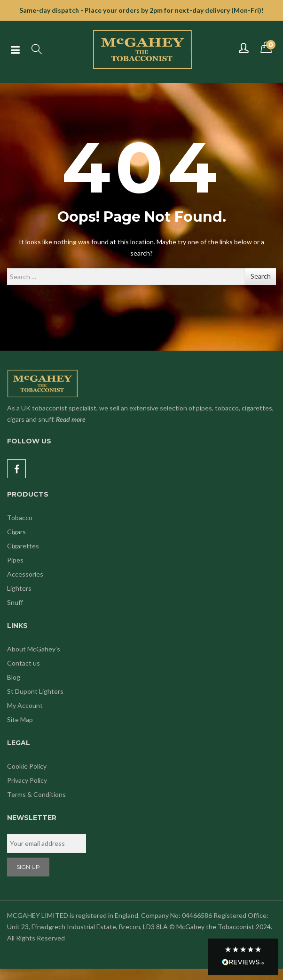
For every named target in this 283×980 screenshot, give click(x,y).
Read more (71, 419)
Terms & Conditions (36, 794)
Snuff (15, 602)
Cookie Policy (27, 766)
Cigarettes (23, 546)
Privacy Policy (27, 780)
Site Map (20, 719)
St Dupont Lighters (35, 691)
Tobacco (20, 518)
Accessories (25, 574)
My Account (25, 705)
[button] (243, 957)
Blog (14, 677)
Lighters (19, 588)
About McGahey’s (34, 649)
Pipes (15, 560)
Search (261, 276)
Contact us (24, 663)
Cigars (16, 532)
